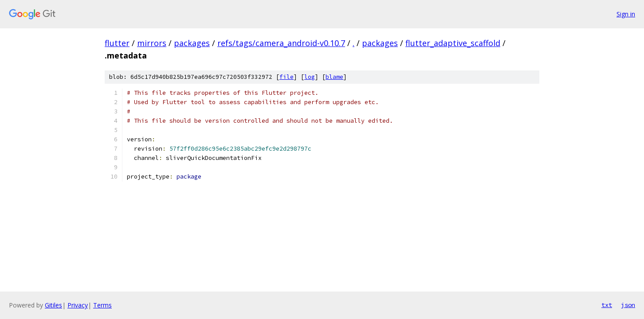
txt (607, 305)
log (310, 77)
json (628, 305)
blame (334, 77)
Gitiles (53, 305)
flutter (117, 43)
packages (192, 43)
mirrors (152, 43)
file (287, 77)
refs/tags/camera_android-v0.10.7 (281, 43)
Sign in (626, 14)
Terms (102, 305)
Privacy (78, 305)
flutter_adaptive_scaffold (453, 43)
